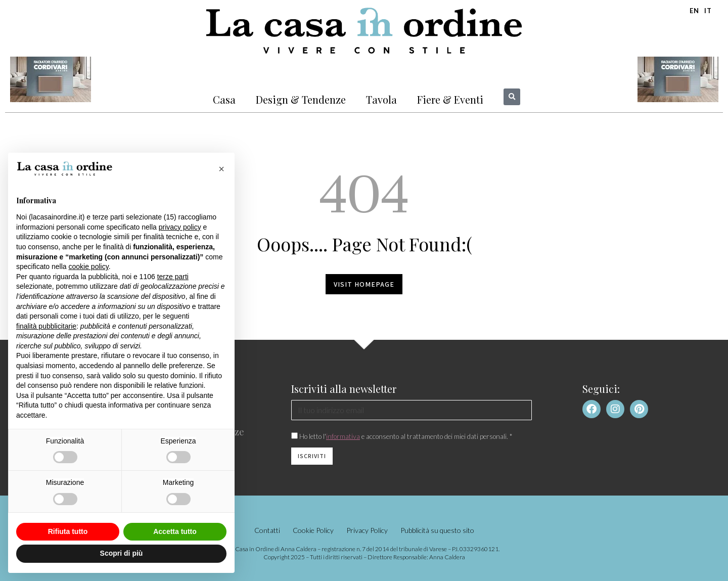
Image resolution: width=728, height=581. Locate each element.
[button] (512, 97)
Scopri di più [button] (122, 553)
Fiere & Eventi (450, 99)
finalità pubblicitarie (46, 326)
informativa (343, 436)
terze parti (173, 277)
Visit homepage (364, 284)
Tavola (381, 99)
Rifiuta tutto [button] (68, 531)
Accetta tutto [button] (175, 531)
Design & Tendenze (301, 99)
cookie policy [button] (89, 266)
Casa (224, 99)
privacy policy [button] (180, 227)
